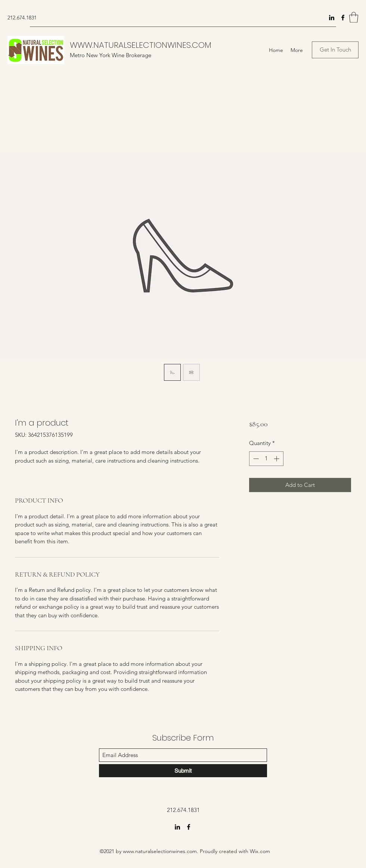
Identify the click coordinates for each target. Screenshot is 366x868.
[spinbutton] (266, 459)
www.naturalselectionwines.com (160, 851)
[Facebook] (343, 18)
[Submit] (183, 771)
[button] (354, 17)
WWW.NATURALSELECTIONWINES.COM (141, 45)
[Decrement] (255, 459)
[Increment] (277, 459)
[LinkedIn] (332, 18)
